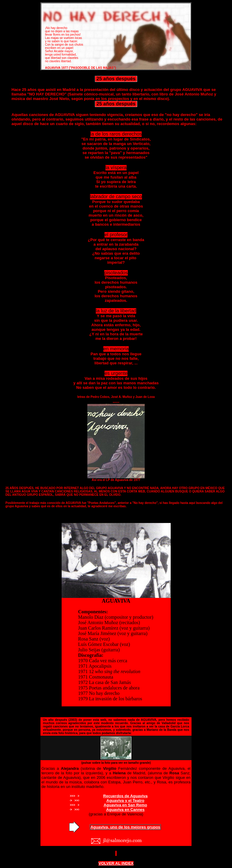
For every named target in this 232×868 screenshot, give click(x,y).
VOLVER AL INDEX (116, 863)
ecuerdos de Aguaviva (127, 796)
